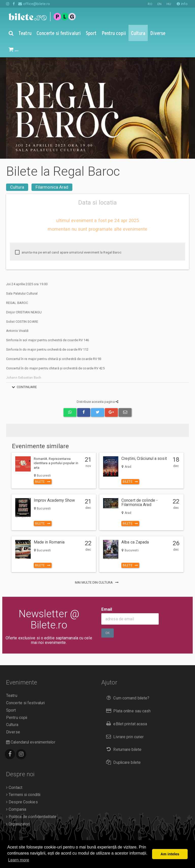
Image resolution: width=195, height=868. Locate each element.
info (182, 4)
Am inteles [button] (170, 854)
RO (150, 4)
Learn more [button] (19, 860)
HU (169, 4)
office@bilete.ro (34, 4)
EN (159, 4)
